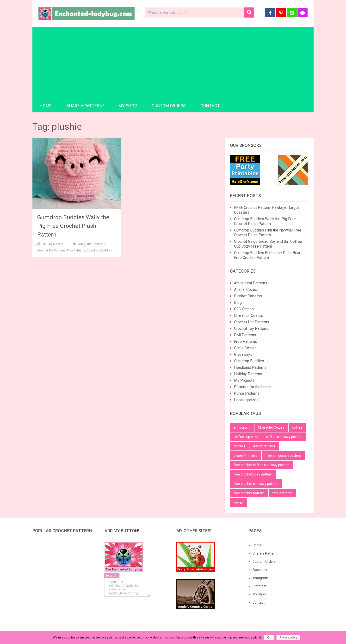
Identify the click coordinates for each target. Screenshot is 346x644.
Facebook (260, 570)
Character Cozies (248, 316)
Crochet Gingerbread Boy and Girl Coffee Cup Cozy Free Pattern (268, 244)
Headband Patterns (250, 367)
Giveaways (243, 354)
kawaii (238, 502)
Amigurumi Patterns (92, 244)
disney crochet (264, 446)
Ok (269, 638)
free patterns (282, 493)
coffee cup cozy (246, 437)
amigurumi (242, 427)
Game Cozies (245, 348)
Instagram (260, 578)
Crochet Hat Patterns (252, 322)
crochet (239, 446)
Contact (210, 106)
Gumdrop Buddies (99, 250)
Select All (112, 576)
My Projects (244, 380)
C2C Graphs (244, 309)
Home (46, 106)
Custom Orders (169, 106)
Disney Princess (245, 456)
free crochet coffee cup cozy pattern (262, 465)
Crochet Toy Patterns (51, 250)
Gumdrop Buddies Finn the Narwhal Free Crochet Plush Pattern (268, 233)
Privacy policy (288, 638)
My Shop (128, 106)
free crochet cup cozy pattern (256, 484)
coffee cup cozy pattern (284, 437)
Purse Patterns (247, 393)
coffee (297, 427)
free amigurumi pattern (283, 456)
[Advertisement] (173, 63)
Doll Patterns (245, 335)
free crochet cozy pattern (253, 474)
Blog (238, 303)
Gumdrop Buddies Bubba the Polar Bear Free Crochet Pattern (267, 255)
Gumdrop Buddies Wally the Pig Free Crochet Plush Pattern (73, 226)
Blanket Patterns (248, 296)
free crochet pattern (249, 493)
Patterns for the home (252, 387)
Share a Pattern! (85, 106)
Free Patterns (76, 250)
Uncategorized (246, 400)
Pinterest (259, 586)
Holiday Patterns (248, 374)
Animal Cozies (246, 290)
